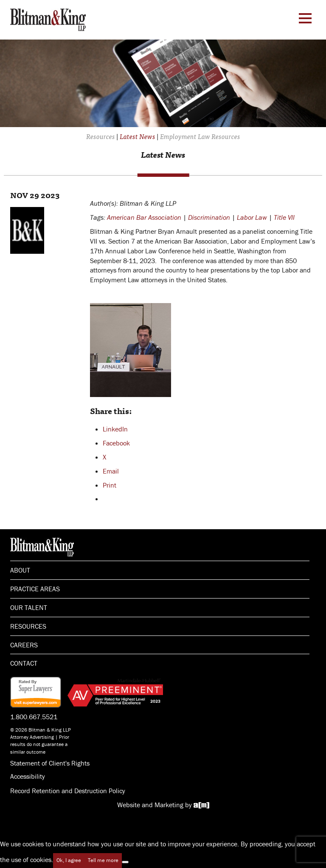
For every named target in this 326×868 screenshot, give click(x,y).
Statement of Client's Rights (50, 763)
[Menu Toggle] (305, 18)
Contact (24, 663)
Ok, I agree (69, 860)
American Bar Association (144, 217)
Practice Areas (35, 589)
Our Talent (29, 607)
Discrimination (209, 217)
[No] (125, 862)
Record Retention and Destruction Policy (68, 791)
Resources (28, 626)
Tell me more (103, 860)
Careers (24, 645)
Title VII (284, 217)
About (20, 570)
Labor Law (252, 217)
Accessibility (28, 776)
